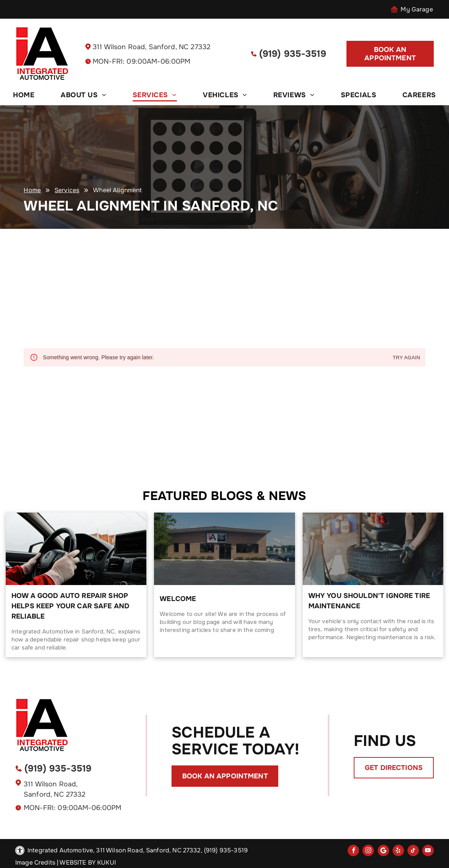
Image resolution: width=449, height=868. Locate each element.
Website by (78, 862)
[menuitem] (24, 95)
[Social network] (383, 851)
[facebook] (353, 851)
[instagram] (368, 851)
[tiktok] (413, 851)
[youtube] (428, 851)
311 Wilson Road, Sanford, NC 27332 (152, 47)
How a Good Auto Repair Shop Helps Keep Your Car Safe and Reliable (70, 606)
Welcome (178, 599)
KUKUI (107, 862)
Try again (406, 358)
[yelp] (398, 851)
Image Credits (35, 862)
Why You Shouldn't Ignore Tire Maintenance (369, 601)
